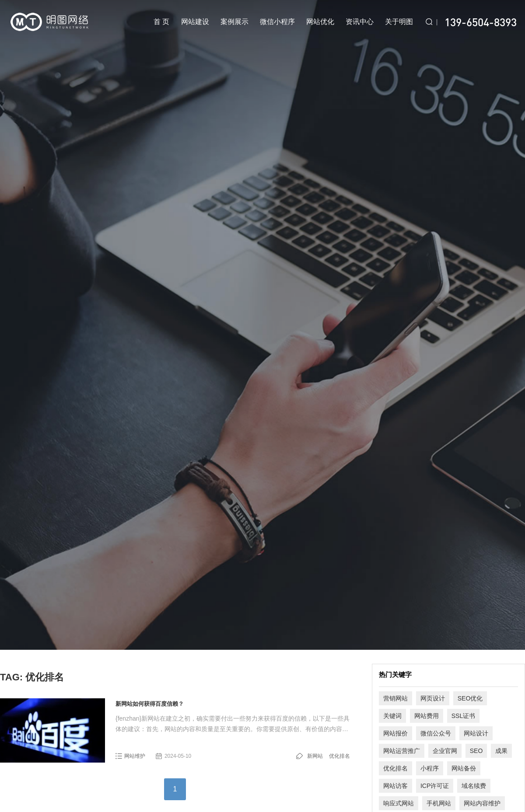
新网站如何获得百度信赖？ (150, 704)
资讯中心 (360, 22)
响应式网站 (399, 803)
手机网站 (439, 803)
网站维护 (135, 756)
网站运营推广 (402, 751)
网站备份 (464, 768)
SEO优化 (470, 698)
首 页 (161, 22)
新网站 (315, 756)
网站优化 (320, 22)
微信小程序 (277, 22)
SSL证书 (463, 716)
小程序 (430, 768)
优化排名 (339, 756)
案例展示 (234, 22)
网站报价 (395, 733)
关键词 (392, 716)
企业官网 (445, 751)
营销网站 (395, 698)
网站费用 (427, 716)
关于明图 (399, 22)
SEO (476, 751)
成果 (501, 751)
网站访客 (395, 786)
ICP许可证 (435, 786)
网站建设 (195, 22)
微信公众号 (436, 733)
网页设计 (433, 698)
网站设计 (476, 733)
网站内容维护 (482, 803)
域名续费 (474, 786)
